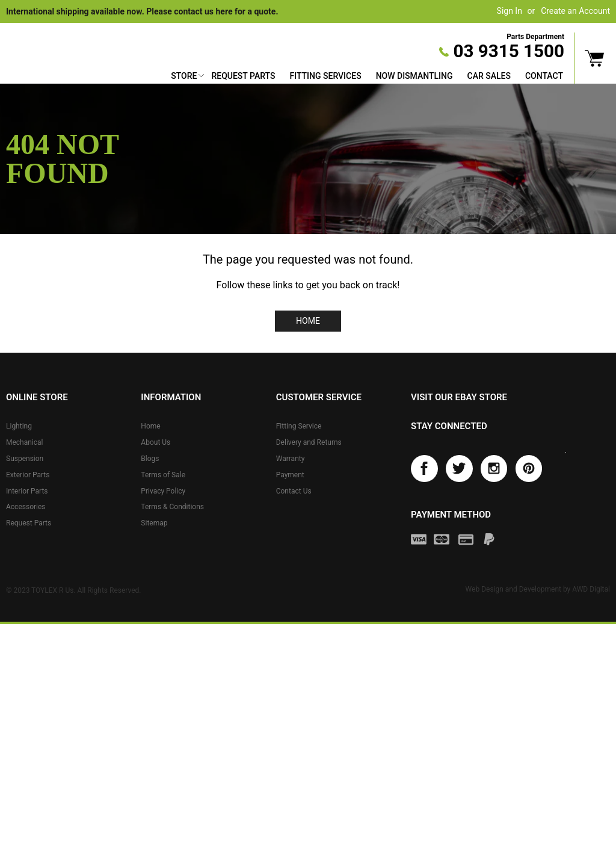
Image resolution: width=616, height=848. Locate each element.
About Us (156, 442)
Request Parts (243, 76)
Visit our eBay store (459, 397)
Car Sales (489, 76)
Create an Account (575, 11)
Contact (544, 76)
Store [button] (184, 76)
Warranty (291, 459)
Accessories (26, 507)
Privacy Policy (163, 491)
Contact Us (294, 491)
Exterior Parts (28, 475)
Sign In (510, 11)
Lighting (19, 426)
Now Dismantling (414, 76)
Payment (290, 475)
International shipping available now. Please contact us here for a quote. (142, 11)
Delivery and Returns (309, 442)
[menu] (367, 77)
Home (308, 321)
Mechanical (25, 442)
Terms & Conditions (172, 507)
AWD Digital (591, 589)
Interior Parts (27, 491)
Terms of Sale (163, 475)
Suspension (25, 459)
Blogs (150, 459)
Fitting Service (299, 426)
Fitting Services (325, 76)
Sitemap (154, 523)
